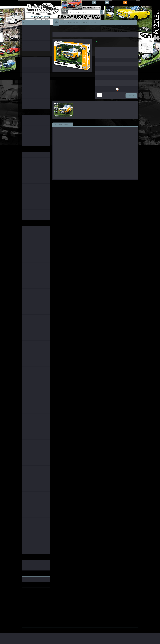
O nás (62, 22)
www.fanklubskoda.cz (30, 594)
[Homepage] (57, 22)
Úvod (55, 30)
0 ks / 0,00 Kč (132, 2)
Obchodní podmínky (72, 22)
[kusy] (99, 95)
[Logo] (36, 12)
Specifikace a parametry (63, 124)
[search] (101, 12)
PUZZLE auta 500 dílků (77, 30)
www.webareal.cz (43, 629)
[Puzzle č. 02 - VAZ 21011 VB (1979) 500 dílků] (72, 40)
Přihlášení (100, 2)
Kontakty (93, 22)
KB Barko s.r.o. (103, 182)
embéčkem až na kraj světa (31, 597)
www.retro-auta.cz (29, 592)
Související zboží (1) (82, 124)
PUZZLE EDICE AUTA (64, 30)
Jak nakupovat (84, 22)
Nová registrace (115, 2)
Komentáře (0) (98, 124)
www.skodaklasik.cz (29, 596)
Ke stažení (111, 124)
